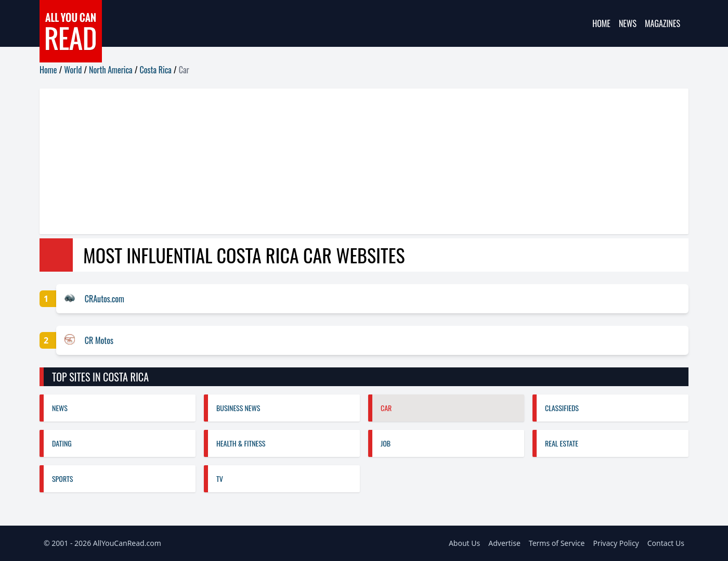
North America (111, 70)
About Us (464, 543)
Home (601, 23)
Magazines (662, 23)
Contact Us (666, 543)
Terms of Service (557, 543)
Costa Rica (156, 70)
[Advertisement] (352, 161)
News (628, 23)
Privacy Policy (616, 543)
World (73, 70)
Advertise (504, 543)
